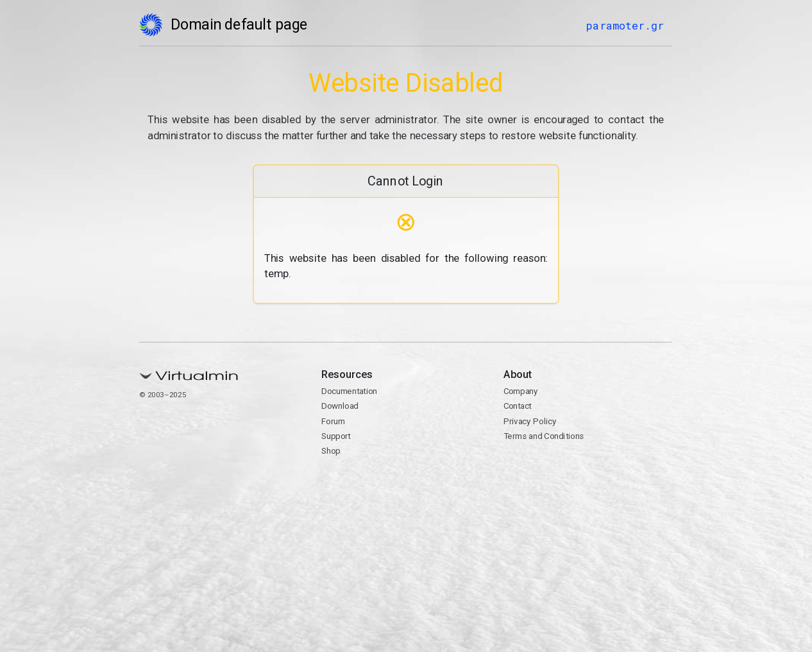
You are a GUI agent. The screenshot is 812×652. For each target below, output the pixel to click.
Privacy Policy (530, 421)
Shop (331, 451)
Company (521, 391)
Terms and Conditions (544, 436)
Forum (333, 421)
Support (336, 436)
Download (340, 406)
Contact (518, 406)
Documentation (349, 391)
